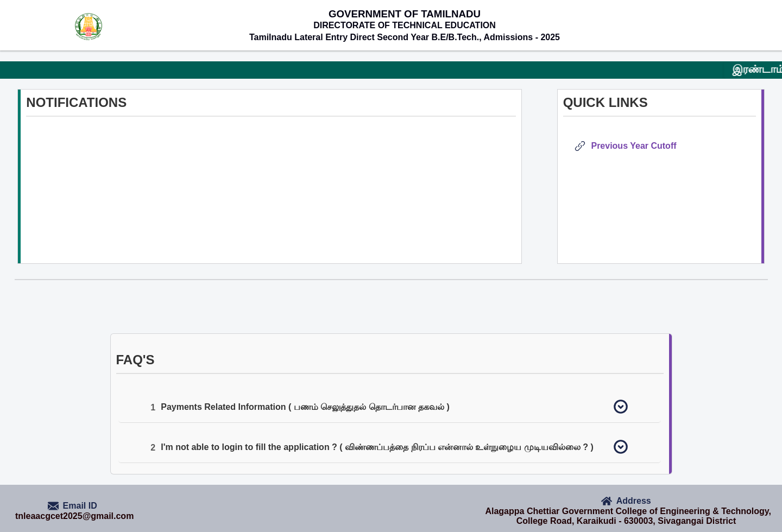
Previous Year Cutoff (631, 146)
